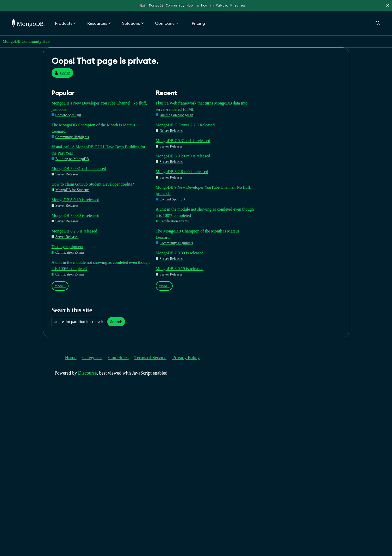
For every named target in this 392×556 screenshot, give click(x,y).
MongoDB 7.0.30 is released (76, 215)
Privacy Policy (186, 358)
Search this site (72, 310)
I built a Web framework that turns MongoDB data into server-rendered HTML (202, 106)
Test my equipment (67, 247)
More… (60, 286)
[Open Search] (378, 23)
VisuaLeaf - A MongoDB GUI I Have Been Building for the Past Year (98, 150)
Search (116, 322)
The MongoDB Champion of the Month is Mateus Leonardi (93, 128)
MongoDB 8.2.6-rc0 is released (182, 172)
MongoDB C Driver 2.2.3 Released (185, 125)
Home (71, 358)
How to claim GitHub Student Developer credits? (93, 184)
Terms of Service (150, 358)
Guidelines (119, 358)
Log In (62, 73)
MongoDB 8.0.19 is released (76, 200)
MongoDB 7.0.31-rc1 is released (79, 169)
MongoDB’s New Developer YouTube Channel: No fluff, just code (99, 106)
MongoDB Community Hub (26, 41)
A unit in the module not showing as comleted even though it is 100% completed (101, 265)
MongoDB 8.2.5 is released (74, 231)
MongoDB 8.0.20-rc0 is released (183, 156)
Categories (92, 358)
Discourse (88, 373)
